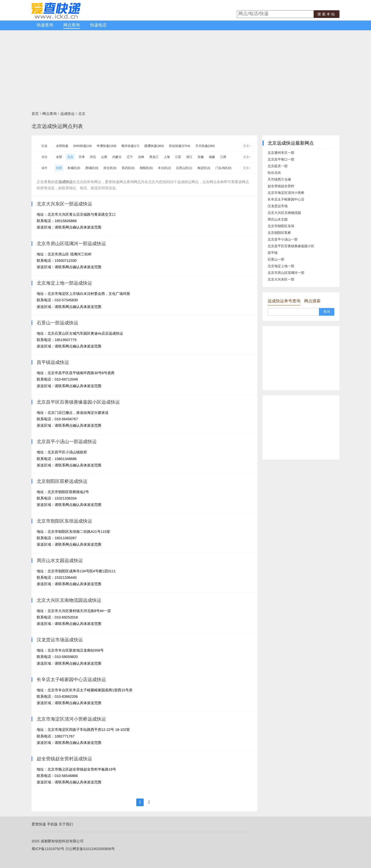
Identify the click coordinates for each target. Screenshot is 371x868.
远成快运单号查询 (284, 301)
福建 (212, 157)
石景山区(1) (184, 168)
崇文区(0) (110, 168)
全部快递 (62, 146)
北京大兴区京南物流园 (284, 213)
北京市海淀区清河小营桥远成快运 (71, 719)
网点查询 (72, 25)
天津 (82, 157)
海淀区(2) (204, 168)
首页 (35, 114)
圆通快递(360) (154, 146)
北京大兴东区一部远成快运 (64, 204)
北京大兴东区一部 (281, 279)
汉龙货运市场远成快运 (60, 640)
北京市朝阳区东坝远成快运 (64, 521)
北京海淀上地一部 (281, 266)
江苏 (178, 157)
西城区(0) (92, 168)
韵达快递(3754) (180, 146)
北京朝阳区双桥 (279, 233)
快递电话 (98, 25)
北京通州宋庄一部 (281, 153)
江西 (223, 157)
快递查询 (45, 25)
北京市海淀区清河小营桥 (286, 193)
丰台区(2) (164, 168)
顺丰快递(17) (130, 146)
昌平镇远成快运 (53, 362)
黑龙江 (154, 157)
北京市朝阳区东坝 (281, 226)
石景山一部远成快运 (57, 323)
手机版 (52, 824)
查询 (327, 312)
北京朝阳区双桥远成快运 (62, 481)
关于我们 (66, 824)
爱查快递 (39, 824)
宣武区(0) (128, 168)
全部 (59, 157)
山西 (104, 157)
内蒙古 (117, 157)
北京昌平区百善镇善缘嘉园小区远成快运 (78, 402)
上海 (167, 157)
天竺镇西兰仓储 (279, 179)
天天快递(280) (205, 146)
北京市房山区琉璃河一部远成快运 (71, 244)
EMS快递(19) (82, 146)
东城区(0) (74, 168)
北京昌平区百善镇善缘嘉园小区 (291, 246)
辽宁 (130, 157)
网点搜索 (312, 301)
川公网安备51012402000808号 (90, 849)
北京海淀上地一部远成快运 (64, 283)
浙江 (189, 157)
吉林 (141, 157)
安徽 (201, 157)
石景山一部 (276, 259)
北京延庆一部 (278, 166)
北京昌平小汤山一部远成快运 (67, 442)
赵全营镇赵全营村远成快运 (64, 759)
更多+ (247, 146)
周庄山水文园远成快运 (60, 561)
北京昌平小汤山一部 (283, 239)
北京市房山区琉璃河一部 (286, 273)
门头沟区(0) (223, 168)
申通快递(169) (106, 146)
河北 (93, 157)
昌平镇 (273, 253)
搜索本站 (327, 14)
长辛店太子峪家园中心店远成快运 (71, 680)
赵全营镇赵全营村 (281, 186)
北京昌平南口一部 (281, 159)
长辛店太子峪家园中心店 (286, 199)
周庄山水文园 (278, 219)
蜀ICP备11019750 (46, 849)
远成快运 (67, 114)
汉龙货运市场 (278, 206)
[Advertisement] (185, 69)
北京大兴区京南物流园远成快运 (69, 600)
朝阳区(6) (146, 168)
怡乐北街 (274, 173)
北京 (82, 114)
